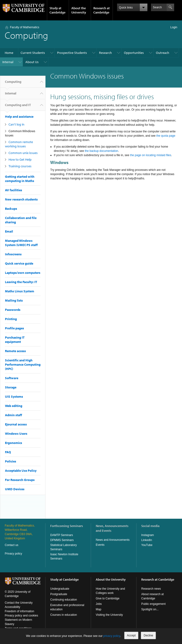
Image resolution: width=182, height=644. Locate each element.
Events (100, 545)
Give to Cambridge (108, 598)
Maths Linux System (20, 291)
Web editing (14, 406)
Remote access (15, 351)
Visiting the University (109, 615)
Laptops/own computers (23, 273)
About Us (32, 62)
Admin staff (14, 415)
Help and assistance (19, 117)
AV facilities (14, 190)
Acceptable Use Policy (21, 471)
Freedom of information (19, 611)
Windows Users (16, 434)
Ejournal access (16, 424)
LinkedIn (147, 540)
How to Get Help (20, 159)
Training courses (20, 166)
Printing (11, 319)
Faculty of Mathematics (25, 27)
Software (12, 378)
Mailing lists (14, 300)
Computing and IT (18, 107)
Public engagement (153, 604)
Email (9, 231)
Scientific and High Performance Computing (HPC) (23, 364)
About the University (79, 10)
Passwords (13, 310)
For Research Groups (20, 480)
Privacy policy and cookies (21, 616)
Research (105, 53)
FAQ (8, 452)
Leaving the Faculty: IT (21, 282)
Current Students (33, 53)
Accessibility (12, 607)
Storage (11, 387)
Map (98, 609)
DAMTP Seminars (62, 535)
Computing (13, 84)
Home (9, 53)
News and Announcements (113, 540)
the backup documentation (102, 151)
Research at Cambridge (102, 10)
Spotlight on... (150, 609)
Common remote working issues (19, 144)
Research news (151, 589)
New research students (21, 199)
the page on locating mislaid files (151, 155)
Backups (11, 209)
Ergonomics (14, 443)
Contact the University (19, 603)
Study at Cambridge (57, 10)
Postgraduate (59, 594)
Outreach (163, 53)
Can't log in (16, 124)
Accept (131, 635)
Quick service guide (19, 263)
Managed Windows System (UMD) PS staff (21, 243)
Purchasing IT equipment (15, 340)
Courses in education (64, 615)
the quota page (166, 136)
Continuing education (64, 600)
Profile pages (14, 328)
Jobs (99, 604)
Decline (148, 635)
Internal (8, 62)
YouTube (147, 545)
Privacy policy (13, 554)
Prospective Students (72, 53)
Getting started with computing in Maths (20, 179)
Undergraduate (60, 589)
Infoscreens (13, 254)
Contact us (11, 545)
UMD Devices (15, 489)
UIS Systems (14, 397)
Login (174, 27)
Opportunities (134, 53)
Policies (11, 461)
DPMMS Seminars (62, 540)
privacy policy (112, 636)
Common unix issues (23, 153)
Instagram (148, 535)
